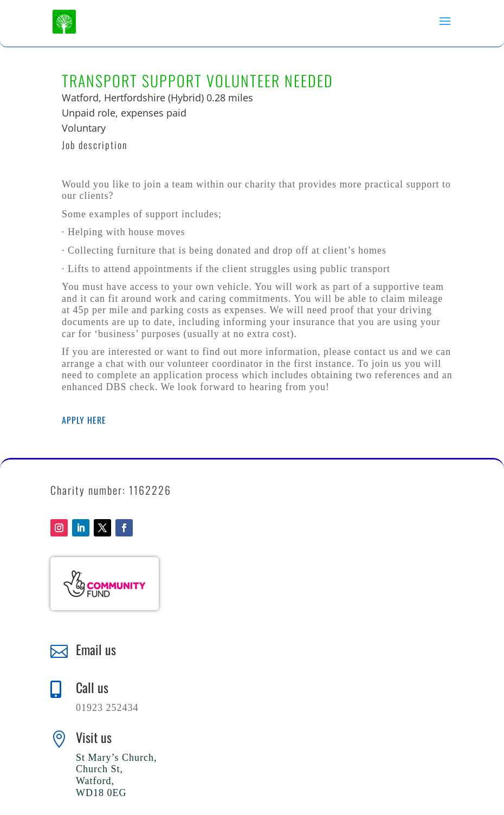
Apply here (84, 420)
